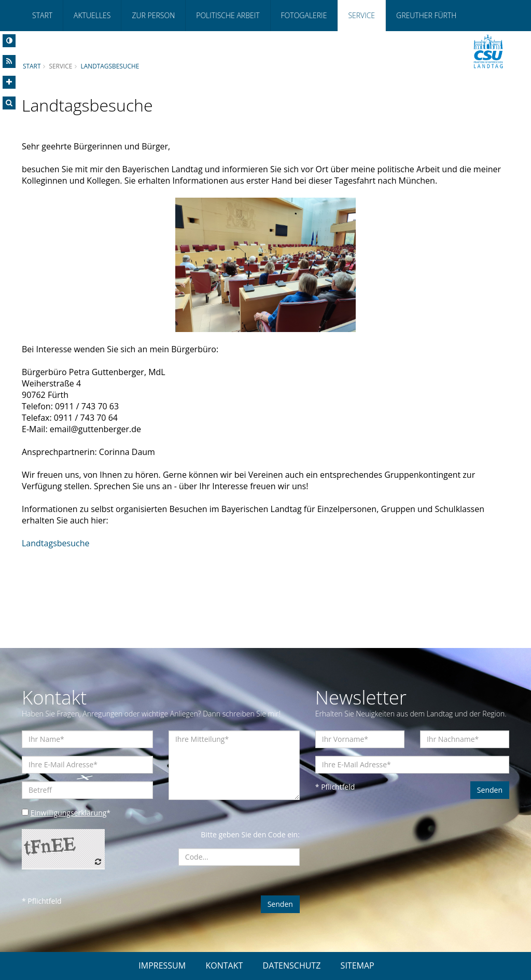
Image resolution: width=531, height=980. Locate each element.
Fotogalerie (304, 15)
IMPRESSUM (162, 965)
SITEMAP (358, 965)
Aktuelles (92, 15)
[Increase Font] (9, 82)
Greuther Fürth (426, 15)
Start (42, 15)
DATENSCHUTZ (292, 965)
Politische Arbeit (228, 15)
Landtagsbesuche (110, 66)
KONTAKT (224, 965)
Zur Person (153, 15)
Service (361, 15)
